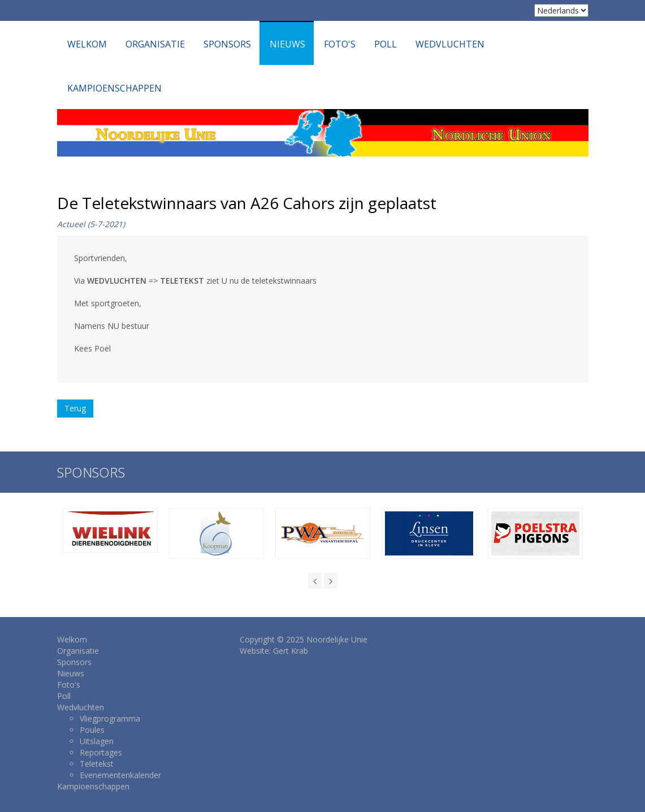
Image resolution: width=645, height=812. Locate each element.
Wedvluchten (450, 44)
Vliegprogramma (110, 718)
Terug (75, 408)
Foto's (340, 44)
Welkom (87, 44)
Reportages (101, 752)
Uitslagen (97, 741)
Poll (386, 44)
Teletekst (97, 764)
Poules (92, 730)
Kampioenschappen (114, 88)
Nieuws (287, 44)
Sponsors (227, 44)
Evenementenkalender (120, 775)
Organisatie (155, 44)
